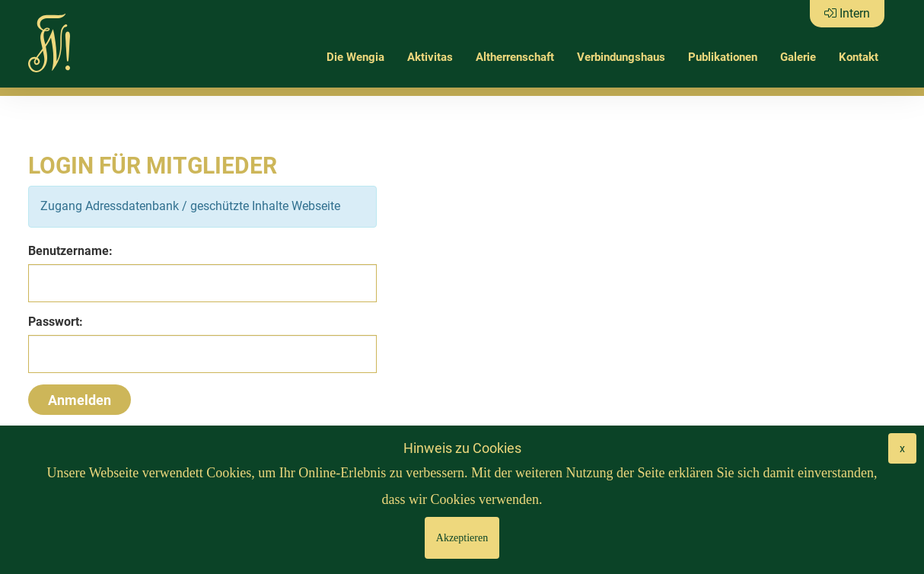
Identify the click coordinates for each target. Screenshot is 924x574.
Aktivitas (430, 57)
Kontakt (859, 57)
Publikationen (723, 57)
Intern (847, 13)
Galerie (798, 57)
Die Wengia (355, 57)
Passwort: (56, 322)
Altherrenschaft (515, 57)
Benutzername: (70, 251)
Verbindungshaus (621, 57)
